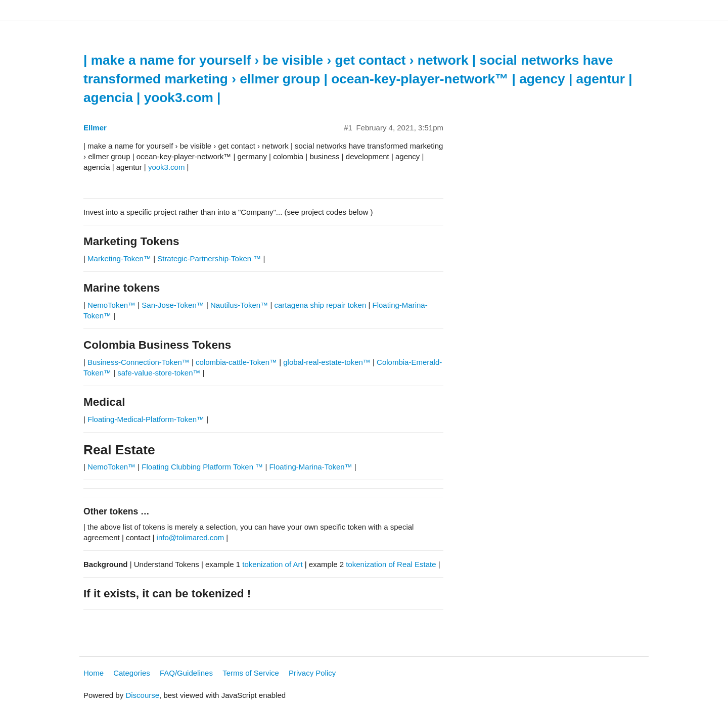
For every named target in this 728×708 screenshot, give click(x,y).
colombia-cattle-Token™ (236, 362)
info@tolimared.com (191, 537)
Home (94, 673)
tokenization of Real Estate (391, 564)
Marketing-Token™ (119, 258)
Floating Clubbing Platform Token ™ (202, 467)
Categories (132, 673)
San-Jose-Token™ (173, 305)
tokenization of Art (272, 564)
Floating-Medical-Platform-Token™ (146, 419)
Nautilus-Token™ (239, 305)
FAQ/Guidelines (186, 673)
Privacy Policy (312, 673)
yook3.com (167, 167)
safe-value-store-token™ (159, 373)
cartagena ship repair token (320, 305)
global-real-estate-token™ (327, 362)
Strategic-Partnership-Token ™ (210, 258)
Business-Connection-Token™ (140, 362)
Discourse (142, 695)
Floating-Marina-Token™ (310, 467)
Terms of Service (251, 673)
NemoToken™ (111, 305)
